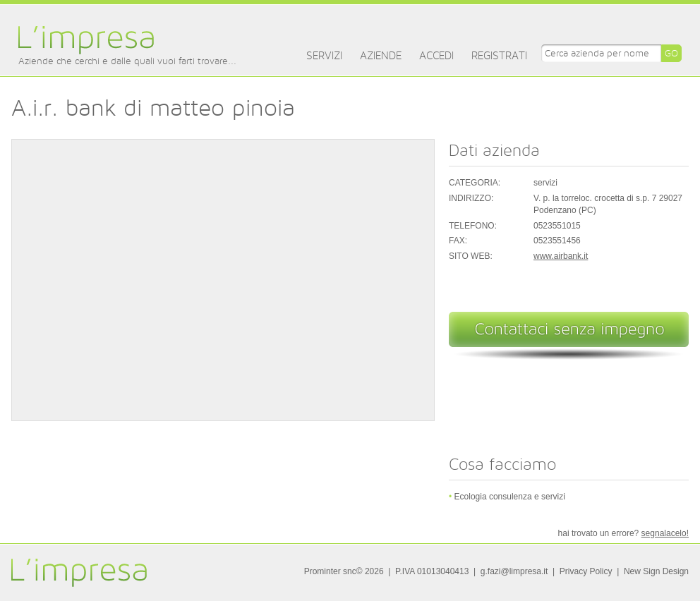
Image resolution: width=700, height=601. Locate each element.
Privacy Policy (586, 571)
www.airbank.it (561, 256)
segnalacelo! (665, 533)
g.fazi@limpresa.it (514, 571)
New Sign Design (656, 571)
